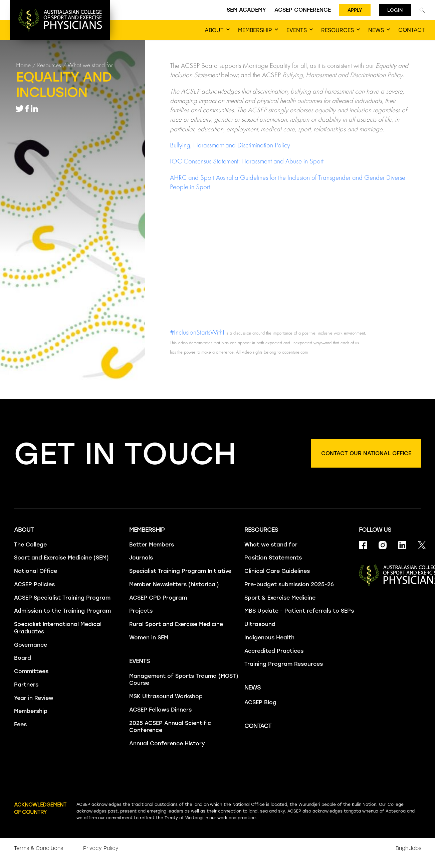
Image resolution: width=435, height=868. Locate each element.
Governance (31, 645)
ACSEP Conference (303, 10)
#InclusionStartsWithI (197, 332)
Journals (141, 558)
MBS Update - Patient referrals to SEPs (299, 611)
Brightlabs (408, 848)
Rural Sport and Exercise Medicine (176, 624)
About (24, 530)
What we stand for (90, 65)
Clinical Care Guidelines (277, 571)
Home (23, 65)
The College (30, 545)
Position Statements (273, 558)
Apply (355, 10)
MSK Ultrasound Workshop (166, 696)
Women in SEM (149, 638)
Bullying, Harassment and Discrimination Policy (230, 145)
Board (23, 658)
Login (395, 10)
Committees (31, 671)
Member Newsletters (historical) (174, 584)
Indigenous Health (269, 638)
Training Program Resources (284, 664)
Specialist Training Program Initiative (180, 571)
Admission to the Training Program (62, 611)
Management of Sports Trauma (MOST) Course (184, 680)
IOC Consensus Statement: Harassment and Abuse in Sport (247, 161)
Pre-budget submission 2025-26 (289, 584)
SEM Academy (246, 10)
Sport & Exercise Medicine (280, 598)
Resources (49, 65)
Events (140, 661)
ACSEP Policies (34, 584)
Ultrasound (260, 624)
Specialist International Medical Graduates (58, 628)
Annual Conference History (167, 743)
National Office (36, 571)
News (253, 688)
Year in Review (34, 698)
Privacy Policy (101, 848)
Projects (141, 611)
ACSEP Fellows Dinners (160, 710)
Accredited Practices (274, 651)
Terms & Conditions (39, 848)
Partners (26, 685)
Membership (31, 711)
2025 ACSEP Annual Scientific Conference (170, 727)
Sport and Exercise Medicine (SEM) (61, 558)
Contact (258, 726)
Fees (20, 724)
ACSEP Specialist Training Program (62, 598)
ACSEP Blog (260, 702)
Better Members (152, 545)
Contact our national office (366, 453)
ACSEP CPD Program (158, 598)
